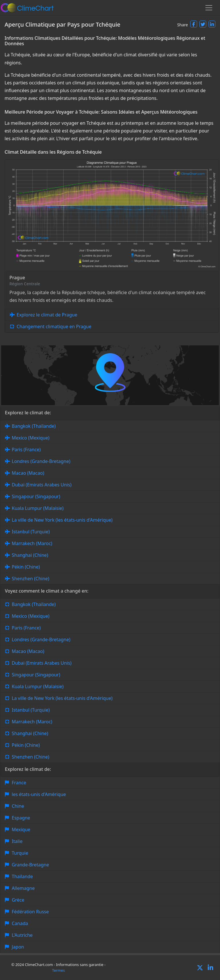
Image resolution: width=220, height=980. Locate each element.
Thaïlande (22, 876)
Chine (18, 806)
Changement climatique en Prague (54, 326)
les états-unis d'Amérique (39, 794)
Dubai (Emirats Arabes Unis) (42, 485)
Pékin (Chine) (26, 567)
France (19, 783)
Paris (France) (26, 450)
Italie (17, 841)
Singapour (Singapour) (36, 496)
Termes (59, 970)
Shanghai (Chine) (30, 555)
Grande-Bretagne (30, 865)
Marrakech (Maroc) (32, 543)
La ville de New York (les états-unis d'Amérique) (62, 520)
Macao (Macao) (28, 473)
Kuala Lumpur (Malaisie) (38, 508)
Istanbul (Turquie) (31, 532)
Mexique (21, 829)
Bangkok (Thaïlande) (34, 426)
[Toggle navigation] (209, 8)
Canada (20, 923)
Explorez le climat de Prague (47, 315)
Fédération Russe (30, 912)
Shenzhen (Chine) (31, 579)
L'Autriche (22, 935)
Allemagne (23, 888)
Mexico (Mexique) (31, 438)
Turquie (20, 853)
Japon (18, 947)
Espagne (21, 818)
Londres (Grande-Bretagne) (41, 461)
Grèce (18, 900)
